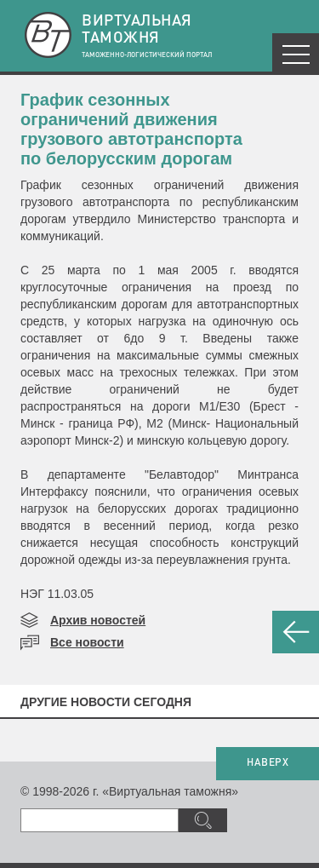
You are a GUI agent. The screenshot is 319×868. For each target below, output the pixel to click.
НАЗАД (296, 632)
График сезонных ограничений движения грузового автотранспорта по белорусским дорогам (131, 129)
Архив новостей (98, 620)
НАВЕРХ (268, 763)
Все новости (87, 642)
